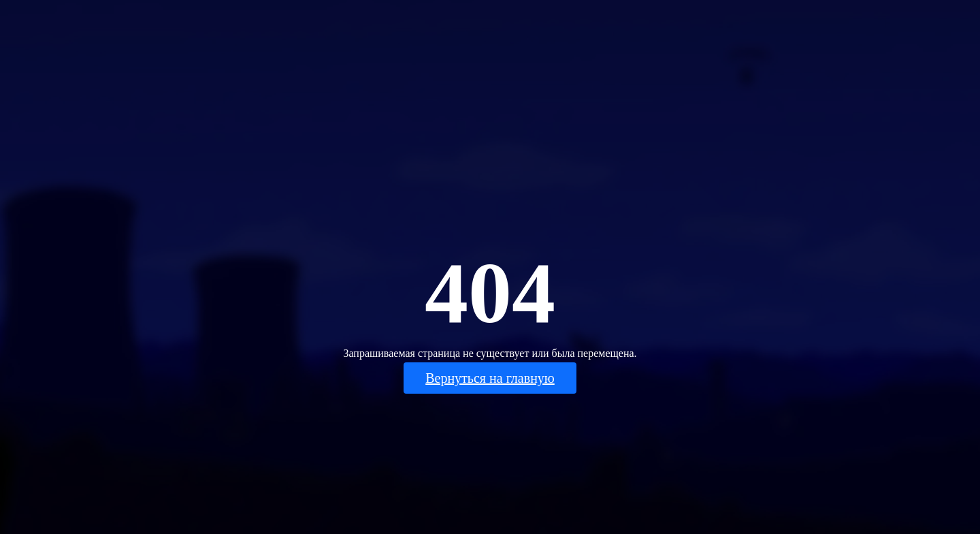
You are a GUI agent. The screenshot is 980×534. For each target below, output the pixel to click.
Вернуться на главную (490, 378)
